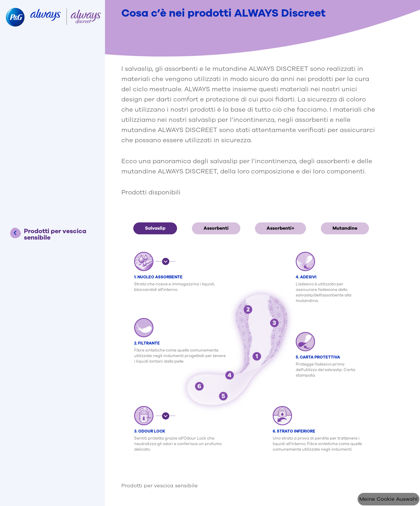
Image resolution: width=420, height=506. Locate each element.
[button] (166, 261)
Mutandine (345, 228)
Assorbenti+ (280, 228)
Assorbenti (216, 228)
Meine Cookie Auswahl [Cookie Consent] (388, 499)
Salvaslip (155, 228)
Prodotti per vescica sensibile (160, 486)
